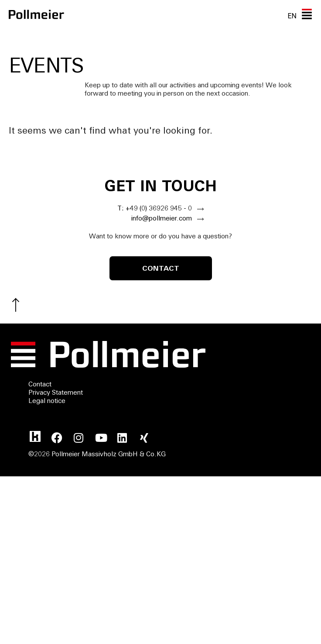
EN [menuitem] (292, 15)
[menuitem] (292, 16)
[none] (292, 16)
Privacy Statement (56, 393)
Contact (40, 385)
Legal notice (47, 401)
